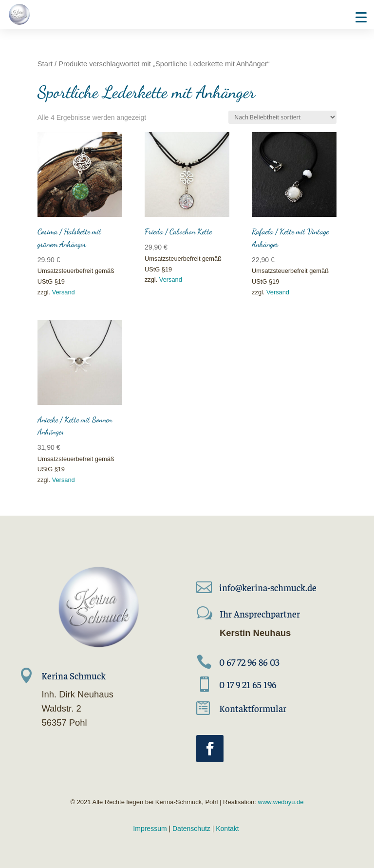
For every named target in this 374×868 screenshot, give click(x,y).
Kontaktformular (253, 708)
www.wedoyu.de (280, 802)
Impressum (150, 829)
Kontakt (227, 829)
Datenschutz (191, 829)
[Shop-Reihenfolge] (282, 117)
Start (45, 64)
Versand (64, 292)
